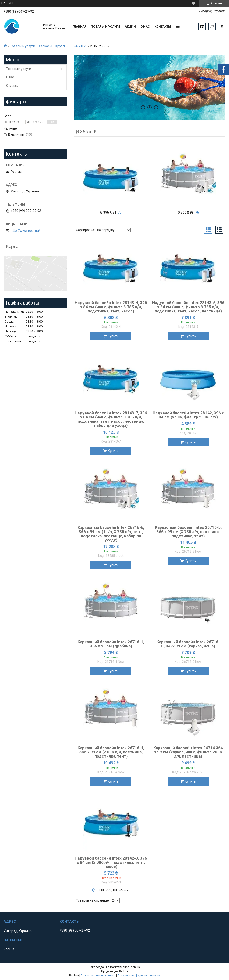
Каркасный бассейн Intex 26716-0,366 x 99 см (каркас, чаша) (188, 644)
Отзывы (12, 86)
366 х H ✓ (80, 46)
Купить (113, 336)
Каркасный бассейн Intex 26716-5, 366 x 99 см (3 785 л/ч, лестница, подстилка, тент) (188, 532)
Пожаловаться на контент (98, 976)
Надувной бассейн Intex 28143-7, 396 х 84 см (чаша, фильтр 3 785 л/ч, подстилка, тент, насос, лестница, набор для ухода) (111, 419)
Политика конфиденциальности (139, 976)
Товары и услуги (106, 27)
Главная (80, 27)
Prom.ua (135, 967)
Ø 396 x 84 (108, 212)
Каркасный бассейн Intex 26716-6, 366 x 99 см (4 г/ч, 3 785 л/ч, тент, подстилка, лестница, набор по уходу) (111, 534)
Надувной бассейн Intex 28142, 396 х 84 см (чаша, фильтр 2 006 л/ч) (188, 415)
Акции (130, 27)
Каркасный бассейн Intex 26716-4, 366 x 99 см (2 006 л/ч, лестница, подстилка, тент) (111, 752)
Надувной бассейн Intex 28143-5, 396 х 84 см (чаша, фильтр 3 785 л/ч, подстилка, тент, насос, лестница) (188, 307)
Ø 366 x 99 (186, 212)
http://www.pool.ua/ (25, 231)
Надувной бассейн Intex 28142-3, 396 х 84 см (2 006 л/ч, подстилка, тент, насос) (111, 862)
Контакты (163, 27)
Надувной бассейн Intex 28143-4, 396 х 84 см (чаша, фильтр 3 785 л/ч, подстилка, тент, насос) (111, 307)
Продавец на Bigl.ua (115, 971)
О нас (145, 27)
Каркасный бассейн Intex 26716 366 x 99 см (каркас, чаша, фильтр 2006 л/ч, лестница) (188, 752)
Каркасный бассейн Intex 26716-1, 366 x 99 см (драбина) (111, 644)
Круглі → (62, 46)
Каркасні (45, 46)
